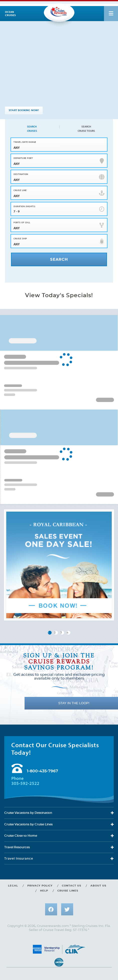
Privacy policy (40, 886)
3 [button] (61, 633)
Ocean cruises (10, 14)
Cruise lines (68, 891)
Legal (13, 886)
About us (98, 886)
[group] (59, 565)
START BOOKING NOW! (24, 110)
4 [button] (68, 633)
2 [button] (55, 633)
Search (32, 129)
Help (44, 891)
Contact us (72, 886)
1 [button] (48, 633)
